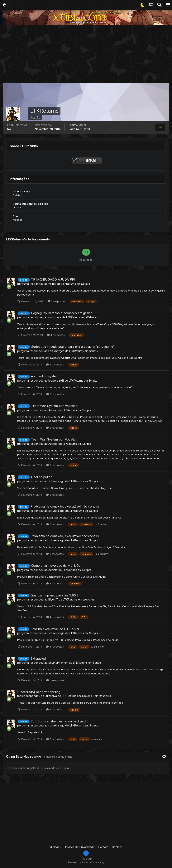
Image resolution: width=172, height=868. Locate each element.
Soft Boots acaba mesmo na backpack (59, 721)
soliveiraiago (56, 481)
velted (52, 284)
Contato (103, 847)
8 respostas (55, 709)
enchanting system (45, 376)
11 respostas (55, 680)
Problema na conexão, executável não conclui (65, 506)
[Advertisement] (87, 55)
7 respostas (57, 301)
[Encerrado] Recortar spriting (39, 692)
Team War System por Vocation (54, 406)
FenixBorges (56, 351)
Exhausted (38, 658)
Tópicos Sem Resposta (96, 696)
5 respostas (55, 495)
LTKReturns (69, 284)
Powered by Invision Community (86, 862)
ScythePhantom (58, 663)
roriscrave (55, 317)
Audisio (53, 410)
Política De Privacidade (80, 847)
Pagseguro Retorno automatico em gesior (62, 313)
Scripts (86, 284)
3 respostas (55, 583)
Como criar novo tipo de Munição (56, 566)
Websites (92, 317)
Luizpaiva (51, 696)
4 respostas (56, 335)
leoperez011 (56, 381)
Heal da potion (42, 477)
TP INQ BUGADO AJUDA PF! (53, 279)
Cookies (117, 847)
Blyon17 (53, 599)
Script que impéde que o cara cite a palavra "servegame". (73, 347)
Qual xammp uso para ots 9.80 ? (55, 595)
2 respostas (55, 394)
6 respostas (55, 364)
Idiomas (56, 847)
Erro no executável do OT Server (55, 629)
